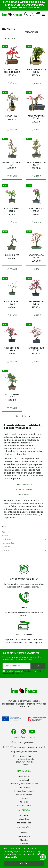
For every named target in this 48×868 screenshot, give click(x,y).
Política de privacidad (24, 791)
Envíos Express (24, 776)
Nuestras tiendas (24, 806)
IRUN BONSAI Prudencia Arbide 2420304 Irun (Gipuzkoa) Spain (26, 760)
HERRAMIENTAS (8, 543)
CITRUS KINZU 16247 (12, 395)
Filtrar (10, 39)
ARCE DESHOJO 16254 (12, 303)
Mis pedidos (24, 819)
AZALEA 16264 (12, 116)
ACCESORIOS (7, 532)
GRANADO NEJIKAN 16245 (12, 164)
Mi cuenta (24, 815)
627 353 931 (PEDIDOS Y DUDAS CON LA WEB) (26, 747)
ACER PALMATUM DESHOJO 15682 (12, 71)
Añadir (12, 83)
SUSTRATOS (6, 550)
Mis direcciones (24, 823)
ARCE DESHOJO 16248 (36, 349)
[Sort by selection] (34, 32)
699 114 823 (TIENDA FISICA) (26, 743)
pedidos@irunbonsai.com (26, 752)
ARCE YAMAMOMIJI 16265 (36, 71)
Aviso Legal (28, 671)
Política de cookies (24, 795)
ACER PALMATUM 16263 (36, 117)
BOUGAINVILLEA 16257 (36, 210)
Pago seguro (24, 787)
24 (30, 416)
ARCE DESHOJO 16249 (12, 349)
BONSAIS (5, 536)
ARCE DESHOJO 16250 (36, 303)
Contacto (24, 798)
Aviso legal (24, 780)
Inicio (5, 527)
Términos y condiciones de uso (24, 784)
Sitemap (24, 802)
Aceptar (24, 863)
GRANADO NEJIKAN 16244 (36, 164)
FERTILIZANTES (7, 539)
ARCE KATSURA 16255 (36, 256)
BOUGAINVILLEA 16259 (12, 210)
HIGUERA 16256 (12, 255)
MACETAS (6, 547)
